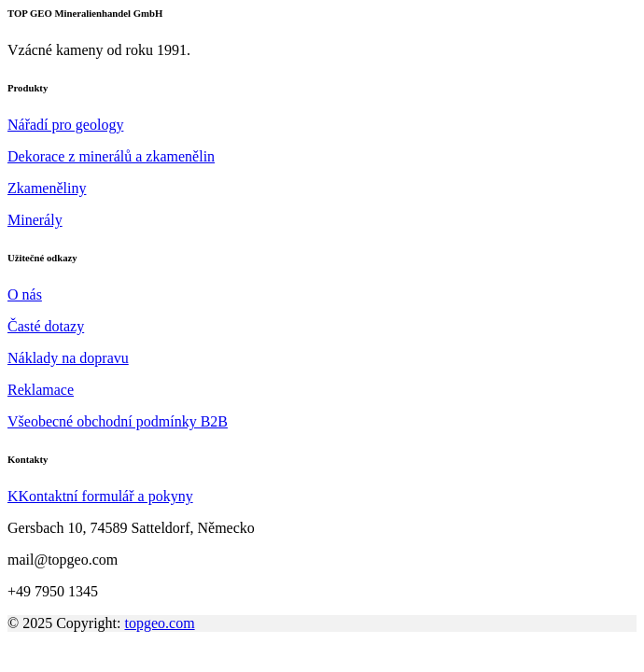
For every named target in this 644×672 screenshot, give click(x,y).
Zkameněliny (47, 188)
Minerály (35, 220)
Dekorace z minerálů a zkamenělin (111, 156)
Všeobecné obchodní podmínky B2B (118, 421)
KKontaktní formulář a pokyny (100, 496)
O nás (25, 294)
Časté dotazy (46, 326)
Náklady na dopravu (68, 358)
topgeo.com (160, 623)
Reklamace (41, 390)
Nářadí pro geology (65, 125)
